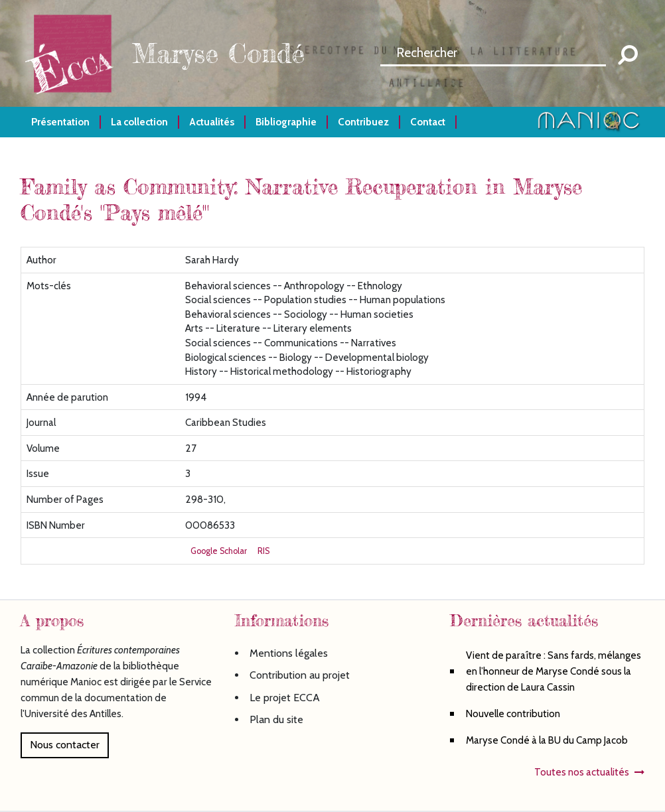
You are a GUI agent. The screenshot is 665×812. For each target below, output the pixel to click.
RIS (263, 551)
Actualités (212, 122)
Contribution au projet (300, 675)
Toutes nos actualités (582, 772)
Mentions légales (289, 653)
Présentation (60, 122)
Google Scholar (219, 551)
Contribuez (363, 122)
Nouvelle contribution (513, 713)
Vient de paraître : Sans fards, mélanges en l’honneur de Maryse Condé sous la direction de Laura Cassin (554, 671)
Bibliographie (286, 122)
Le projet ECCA (285, 698)
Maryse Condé (218, 53)
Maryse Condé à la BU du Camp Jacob (547, 740)
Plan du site (276, 719)
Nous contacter (65, 745)
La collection (139, 122)
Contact (428, 122)
